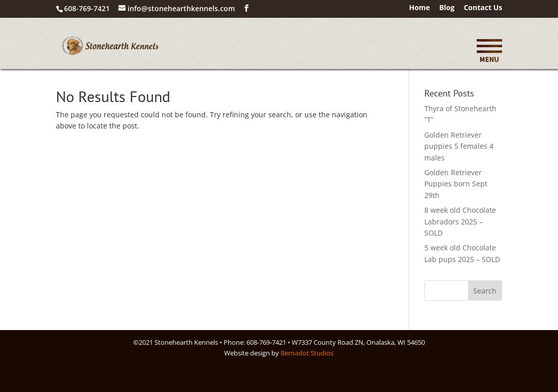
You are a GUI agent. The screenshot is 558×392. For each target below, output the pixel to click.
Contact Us (483, 8)
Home (420, 8)
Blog (447, 8)
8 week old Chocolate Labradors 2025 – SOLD (460, 221)
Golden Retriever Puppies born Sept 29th (456, 184)
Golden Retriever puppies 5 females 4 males (459, 146)
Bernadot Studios (307, 353)
